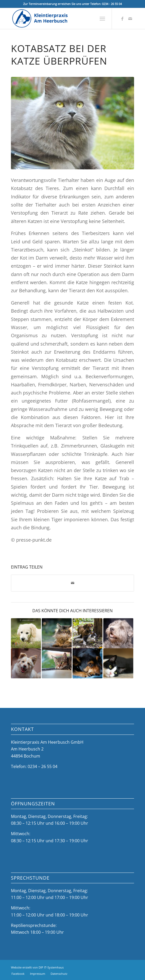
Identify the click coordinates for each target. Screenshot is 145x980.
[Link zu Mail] (130, 19)
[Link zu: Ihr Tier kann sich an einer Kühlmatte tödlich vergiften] (87, 663)
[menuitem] (102, 19)
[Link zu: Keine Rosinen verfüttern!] (26, 663)
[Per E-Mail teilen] (73, 583)
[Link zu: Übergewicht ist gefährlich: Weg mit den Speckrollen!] (118, 633)
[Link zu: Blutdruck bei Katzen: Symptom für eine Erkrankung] (57, 633)
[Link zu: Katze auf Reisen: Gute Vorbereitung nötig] (118, 663)
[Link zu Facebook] (122, 19)
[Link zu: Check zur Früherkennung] (87, 633)
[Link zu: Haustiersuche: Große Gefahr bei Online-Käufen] (26, 633)
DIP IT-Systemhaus (51, 967)
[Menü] (102, 19)
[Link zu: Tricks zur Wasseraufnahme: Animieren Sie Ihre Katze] (57, 663)
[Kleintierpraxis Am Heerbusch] (60, 19)
